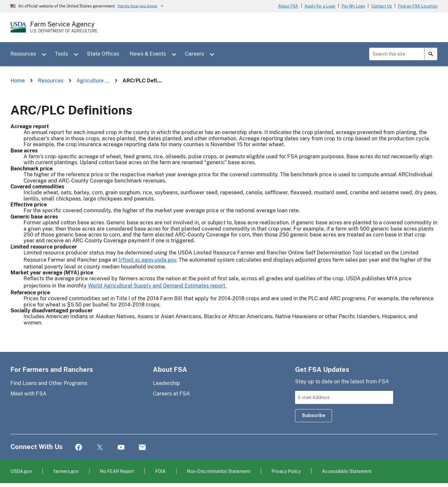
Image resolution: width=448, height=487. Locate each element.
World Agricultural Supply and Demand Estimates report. (157, 286)
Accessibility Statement (347, 471)
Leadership (166, 383)
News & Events (148, 54)
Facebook (79, 448)
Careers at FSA (171, 394)
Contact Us (382, 6)
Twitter (100, 448)
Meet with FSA (28, 394)
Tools (61, 54)
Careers (194, 54)
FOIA (160, 471)
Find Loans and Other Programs (49, 383)
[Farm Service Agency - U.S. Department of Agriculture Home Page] (64, 27)
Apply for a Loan (320, 6)
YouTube (121, 448)
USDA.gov (21, 471)
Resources (23, 54)
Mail (142, 448)
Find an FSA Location (418, 6)
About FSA (288, 6)
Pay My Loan (353, 6)
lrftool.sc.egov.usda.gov (147, 260)
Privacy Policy (286, 471)
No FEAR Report (117, 471)
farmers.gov (66, 471)
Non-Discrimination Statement (219, 471)
